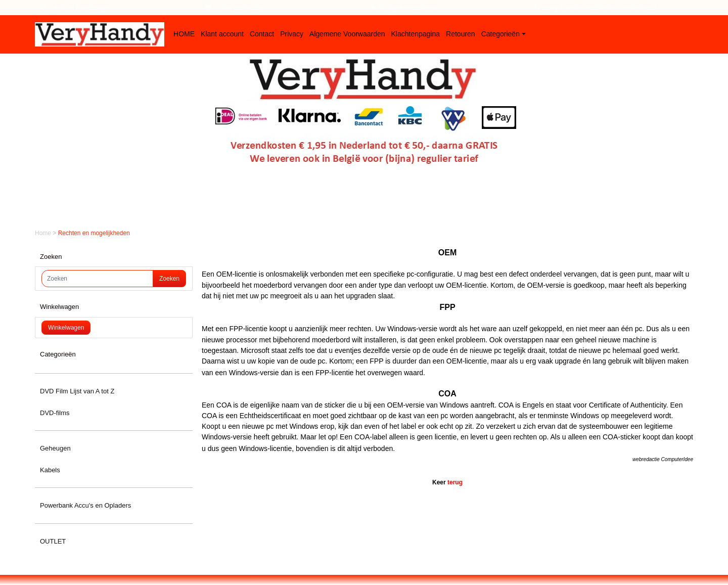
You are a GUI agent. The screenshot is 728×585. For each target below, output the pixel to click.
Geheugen (55, 448)
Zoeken (169, 279)
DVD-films (55, 413)
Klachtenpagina (416, 34)
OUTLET (53, 541)
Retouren (461, 34)
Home (44, 233)
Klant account (222, 34)
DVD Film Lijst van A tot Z (77, 391)
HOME (184, 34)
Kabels (50, 470)
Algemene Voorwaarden (347, 34)
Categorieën (500, 34)
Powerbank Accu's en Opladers (85, 505)
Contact (262, 34)
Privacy (292, 34)
